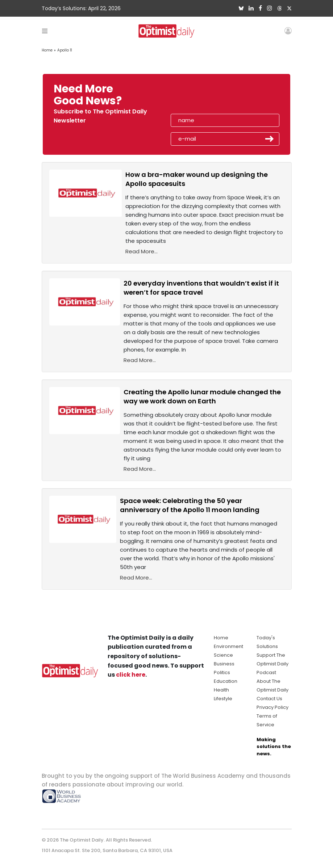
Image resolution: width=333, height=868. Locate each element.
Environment (228, 646)
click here (131, 675)
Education (226, 681)
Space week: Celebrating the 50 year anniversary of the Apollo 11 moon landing (190, 505)
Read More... (141, 251)
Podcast (266, 672)
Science (223, 655)
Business (224, 664)
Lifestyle (223, 699)
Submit (270, 139)
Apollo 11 (65, 50)
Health (221, 690)
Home (47, 50)
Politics (222, 672)
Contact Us (269, 699)
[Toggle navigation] (45, 31)
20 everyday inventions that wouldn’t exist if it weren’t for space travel (201, 288)
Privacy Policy (272, 707)
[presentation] (212, 97)
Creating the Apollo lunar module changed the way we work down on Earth (202, 396)
